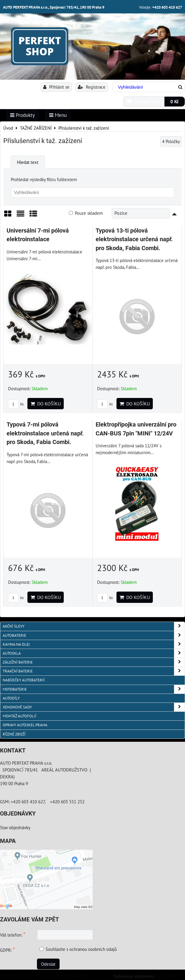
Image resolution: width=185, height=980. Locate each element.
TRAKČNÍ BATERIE (94, 671)
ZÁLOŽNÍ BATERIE (94, 662)
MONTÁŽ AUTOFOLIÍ (20, 716)
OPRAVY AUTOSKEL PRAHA (25, 725)
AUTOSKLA (94, 653)
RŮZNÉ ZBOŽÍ (14, 734)
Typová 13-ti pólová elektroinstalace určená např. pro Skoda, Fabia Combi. (134, 239)
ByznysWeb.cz (169, 976)
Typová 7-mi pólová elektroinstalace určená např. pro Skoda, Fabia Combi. (45, 433)
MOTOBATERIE (94, 689)
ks (16, 404)
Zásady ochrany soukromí (64, 976)
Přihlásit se (56, 87)
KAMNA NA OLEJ (94, 644)
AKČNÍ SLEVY (94, 626)
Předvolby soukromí (18, 976)
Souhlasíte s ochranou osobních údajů (81, 949)
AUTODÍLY (11, 698)
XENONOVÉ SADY (94, 707)
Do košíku (46, 404)
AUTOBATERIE (94, 635)
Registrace (92, 87)
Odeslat (48, 964)
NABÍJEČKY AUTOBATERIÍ (24, 680)
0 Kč (175, 101)
